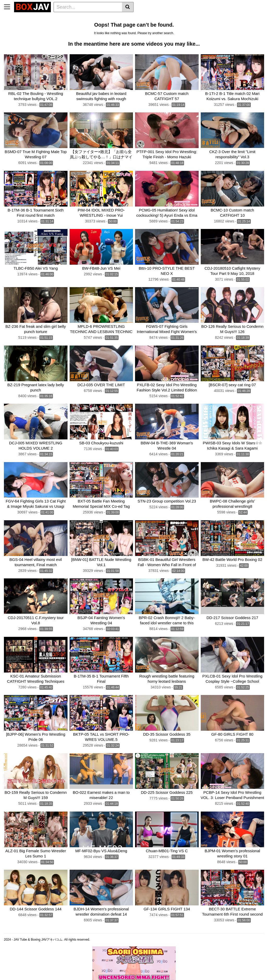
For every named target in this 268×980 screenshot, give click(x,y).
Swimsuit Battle (106, 26)
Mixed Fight (77, 26)
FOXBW (33, 40)
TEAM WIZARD (138, 26)
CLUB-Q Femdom (21, 19)
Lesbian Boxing (199, 19)
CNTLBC (13, 40)
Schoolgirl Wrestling (85, 40)
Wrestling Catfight (233, 19)
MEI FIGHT (127, 33)
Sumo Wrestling (48, 26)
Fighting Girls (101, 33)
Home (84, 19)
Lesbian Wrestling (109, 19)
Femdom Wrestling (58, 19)
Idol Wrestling (142, 19)
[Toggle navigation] (9, 6)
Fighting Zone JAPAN (223, 33)
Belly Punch (170, 19)
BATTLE (163, 26)
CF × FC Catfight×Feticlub (214, 26)
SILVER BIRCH (72, 33)
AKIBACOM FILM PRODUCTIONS (170, 33)
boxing (181, 26)
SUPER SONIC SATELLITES (30, 33)
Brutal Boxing (18, 26)
